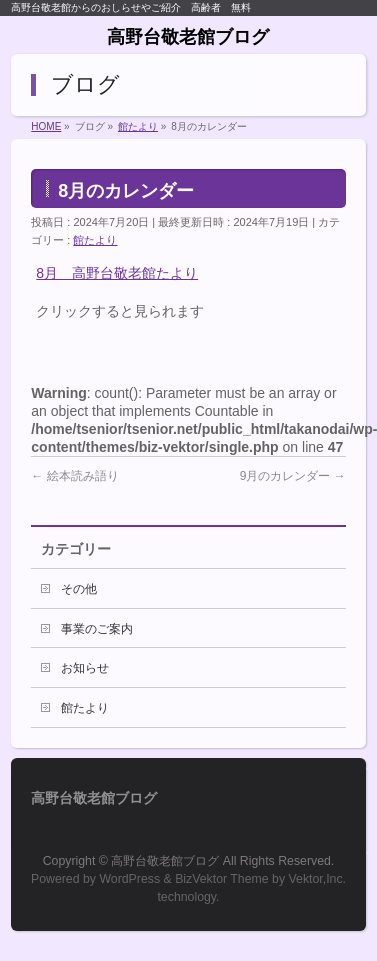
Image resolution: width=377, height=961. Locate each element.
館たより (95, 240)
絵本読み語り (74, 476)
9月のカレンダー (293, 476)
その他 (79, 589)
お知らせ (85, 668)
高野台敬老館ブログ (188, 37)
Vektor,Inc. (318, 879)
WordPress (129, 879)
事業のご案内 (97, 629)
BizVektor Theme (222, 879)
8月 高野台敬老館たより (117, 273)
